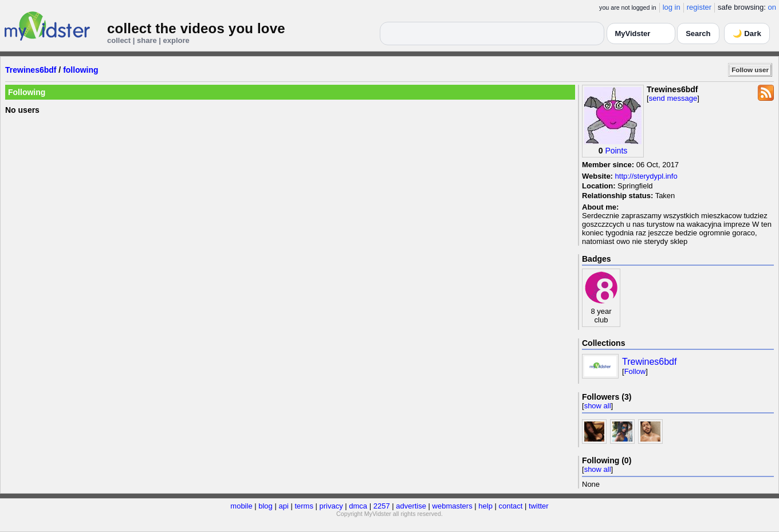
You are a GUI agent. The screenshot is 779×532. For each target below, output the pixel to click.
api (283, 506)
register (699, 7)
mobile (241, 506)
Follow (635, 371)
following (80, 70)
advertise (411, 506)
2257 (382, 506)
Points (616, 151)
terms (304, 506)
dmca (358, 506)
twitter (539, 506)
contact (510, 506)
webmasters (453, 506)
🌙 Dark (747, 34)
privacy (331, 506)
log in (672, 7)
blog (265, 506)
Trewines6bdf (31, 70)
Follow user (750, 70)
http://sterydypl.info (646, 176)
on (772, 7)
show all (598, 406)
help (485, 506)
